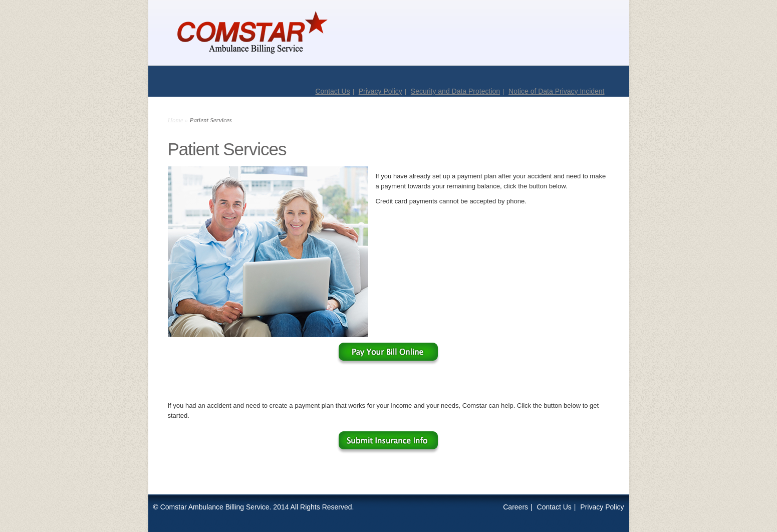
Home (176, 120)
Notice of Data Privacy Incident (556, 91)
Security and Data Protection (455, 91)
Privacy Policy (380, 91)
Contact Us (332, 91)
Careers (515, 507)
